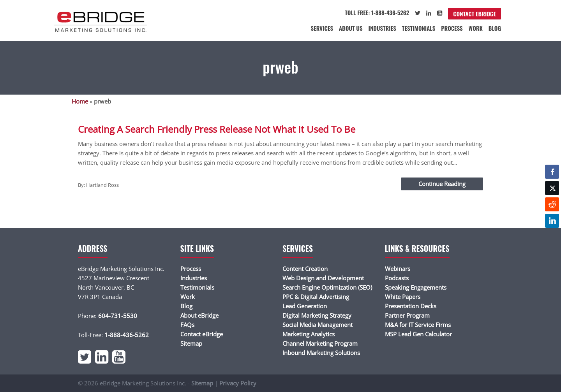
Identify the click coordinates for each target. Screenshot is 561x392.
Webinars (398, 269)
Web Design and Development (323, 278)
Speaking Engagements (416, 287)
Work (476, 28)
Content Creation (305, 269)
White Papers (403, 297)
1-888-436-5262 (127, 335)
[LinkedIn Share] (552, 221)
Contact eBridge (475, 14)
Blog (495, 28)
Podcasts (397, 278)
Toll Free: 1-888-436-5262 (377, 12)
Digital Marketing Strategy (317, 315)
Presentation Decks (411, 306)
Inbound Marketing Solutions (321, 353)
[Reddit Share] (552, 204)
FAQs (187, 325)
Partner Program (407, 315)
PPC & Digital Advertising (316, 297)
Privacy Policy (238, 383)
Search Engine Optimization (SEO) (327, 287)
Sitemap (191, 343)
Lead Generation (305, 306)
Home (80, 101)
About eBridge (199, 315)
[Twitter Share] (552, 188)
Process (452, 28)
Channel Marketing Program (320, 343)
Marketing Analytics (309, 334)
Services (322, 28)
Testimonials (419, 28)
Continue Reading (442, 184)
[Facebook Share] (552, 172)
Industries (382, 28)
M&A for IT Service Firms (418, 325)
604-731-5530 (118, 316)
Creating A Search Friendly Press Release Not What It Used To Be (217, 129)
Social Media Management (318, 325)
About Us (351, 28)
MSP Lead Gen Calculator (418, 334)
